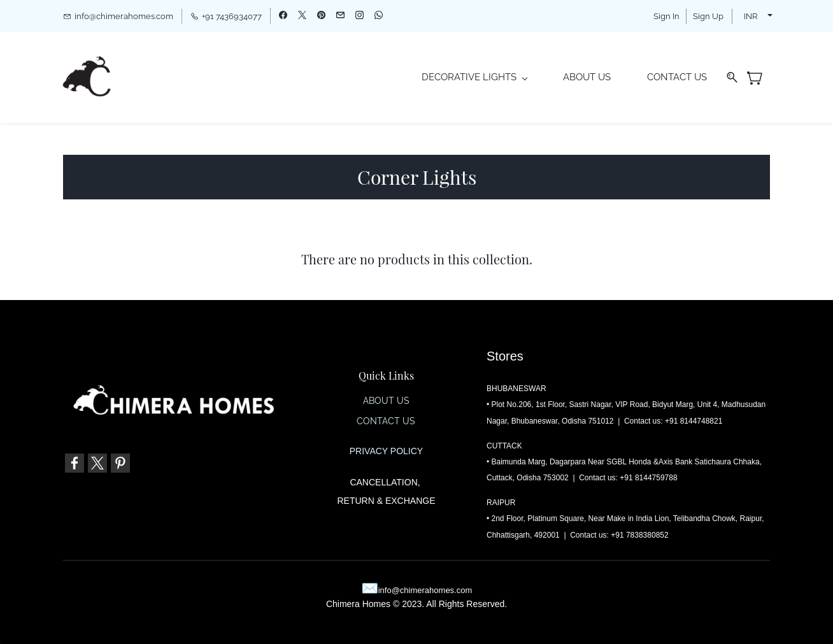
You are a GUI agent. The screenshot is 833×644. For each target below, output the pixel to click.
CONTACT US (386, 422)
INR (751, 16)
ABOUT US (386, 401)
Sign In (666, 16)
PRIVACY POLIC (383, 452)
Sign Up (708, 16)
